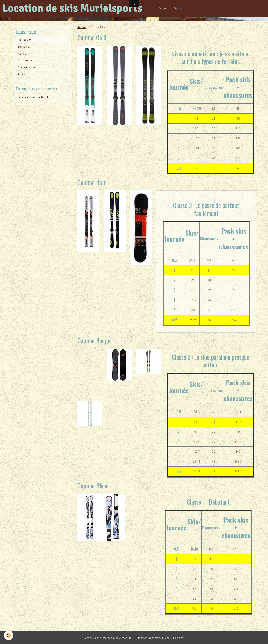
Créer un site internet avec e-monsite (108, 638)
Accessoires (25, 60)
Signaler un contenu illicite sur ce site (160, 638)
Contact (178, 8)
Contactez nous (27, 67)
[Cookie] (9, 635)
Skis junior (24, 47)
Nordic (22, 54)
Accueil (163, 8)
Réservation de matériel (33, 97)
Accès (21, 74)
